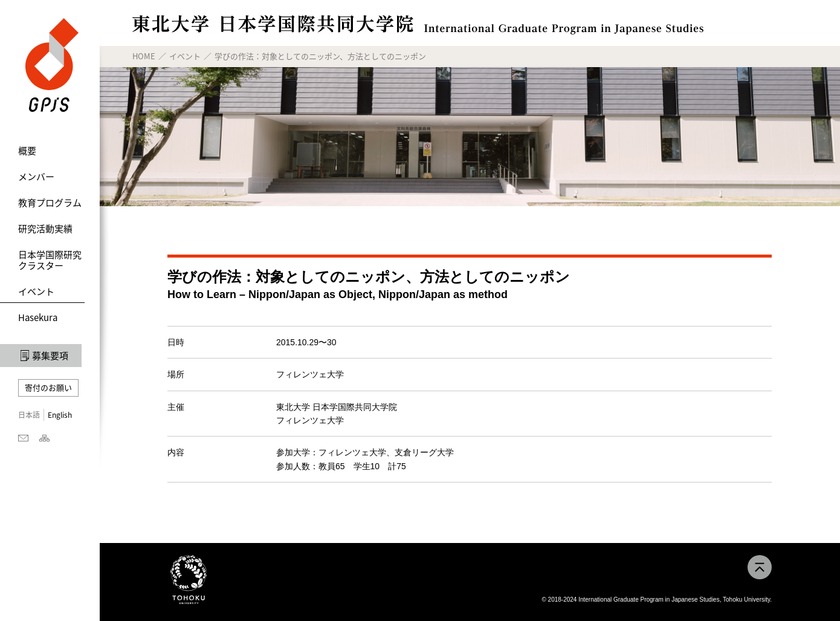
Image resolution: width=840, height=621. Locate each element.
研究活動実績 (45, 229)
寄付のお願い (48, 387)
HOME (144, 56)
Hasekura (38, 317)
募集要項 (50, 356)
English (60, 415)
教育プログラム (50, 203)
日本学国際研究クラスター (50, 260)
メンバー (36, 177)
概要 (27, 151)
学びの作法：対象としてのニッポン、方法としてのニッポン (320, 56)
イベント (36, 291)
